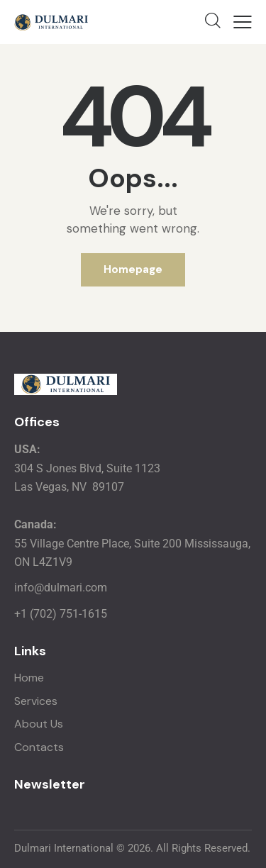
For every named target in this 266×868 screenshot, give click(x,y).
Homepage (133, 269)
